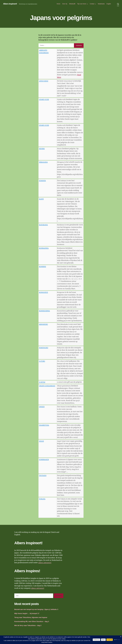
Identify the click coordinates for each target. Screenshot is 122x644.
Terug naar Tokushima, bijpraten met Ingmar (31, 620)
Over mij (65, 4)
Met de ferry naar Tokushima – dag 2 (28, 628)
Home (58, 4)
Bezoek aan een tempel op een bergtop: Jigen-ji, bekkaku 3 (37, 612)
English (109, 4)
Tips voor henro (82, 4)
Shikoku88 (72, 4)
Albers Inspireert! (10, 4)
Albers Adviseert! (45, 565)
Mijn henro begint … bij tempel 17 (27, 616)
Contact (92, 4)
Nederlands (101, 4)
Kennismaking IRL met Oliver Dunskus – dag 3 (32, 624)
